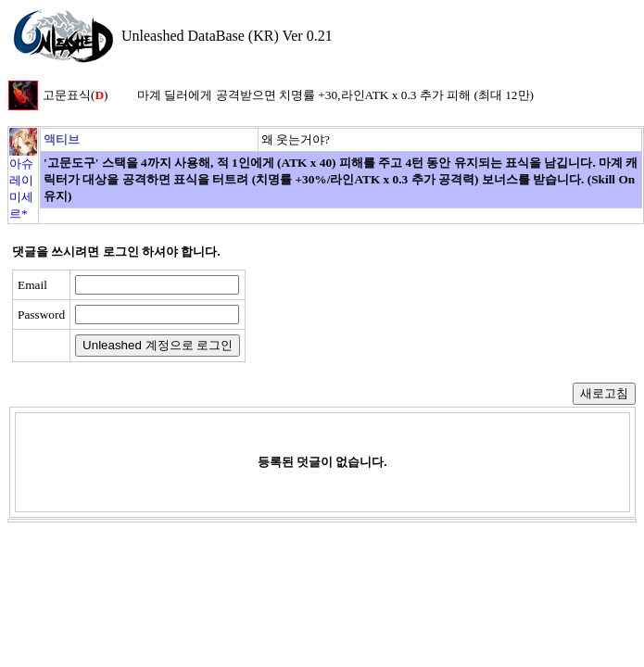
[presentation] (396, 316)
